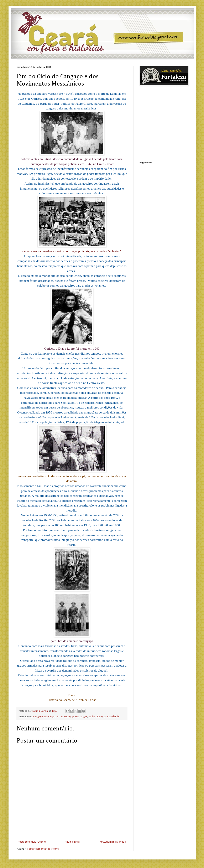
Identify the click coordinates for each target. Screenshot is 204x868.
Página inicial (73, 842)
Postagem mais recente (32, 842)
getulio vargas (80, 717)
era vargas (50, 717)
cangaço (38, 717)
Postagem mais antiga (113, 842)
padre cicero (96, 717)
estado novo (64, 717)
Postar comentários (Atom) (43, 849)
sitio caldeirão (112, 717)
